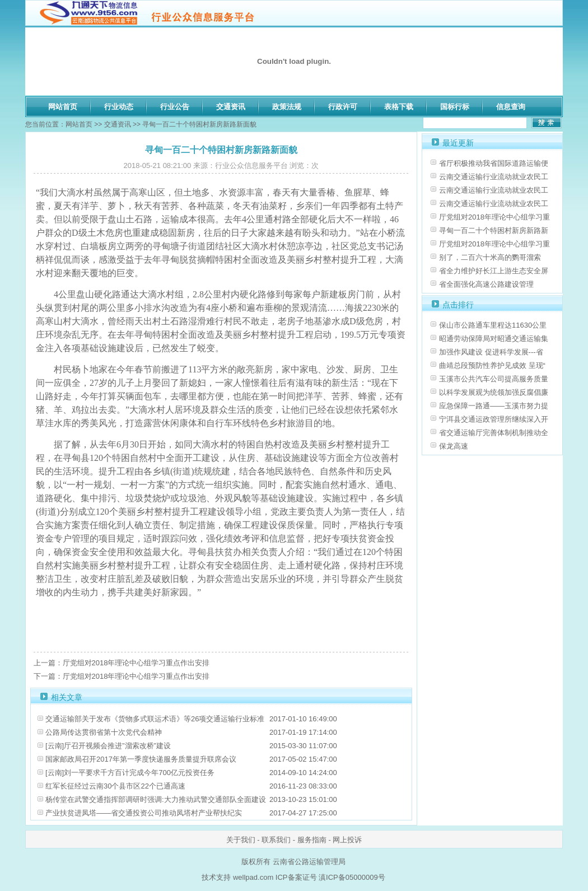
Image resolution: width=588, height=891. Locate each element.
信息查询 (511, 107)
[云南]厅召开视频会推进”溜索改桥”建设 (108, 746)
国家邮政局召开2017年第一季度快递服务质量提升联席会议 (141, 759)
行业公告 (175, 107)
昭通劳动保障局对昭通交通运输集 (494, 339)
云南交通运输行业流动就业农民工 (494, 177)
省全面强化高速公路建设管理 (486, 284)
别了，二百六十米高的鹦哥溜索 (490, 257)
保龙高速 (454, 446)
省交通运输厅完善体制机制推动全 (494, 433)
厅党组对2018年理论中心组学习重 (494, 217)
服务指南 (312, 840)
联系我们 (276, 840)
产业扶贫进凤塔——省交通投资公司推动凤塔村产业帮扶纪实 (144, 813)
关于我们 (241, 840)
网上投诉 (347, 840)
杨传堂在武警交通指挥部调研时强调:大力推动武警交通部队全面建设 (156, 799)
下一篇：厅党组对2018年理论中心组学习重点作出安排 (122, 676)
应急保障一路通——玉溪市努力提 (494, 406)
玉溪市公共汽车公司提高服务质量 (494, 379)
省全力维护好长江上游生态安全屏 (494, 271)
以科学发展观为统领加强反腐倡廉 (494, 392)
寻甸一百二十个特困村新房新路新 (494, 230)
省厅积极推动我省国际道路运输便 (494, 163)
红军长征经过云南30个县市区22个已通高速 (115, 786)
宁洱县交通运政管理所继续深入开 (494, 419)
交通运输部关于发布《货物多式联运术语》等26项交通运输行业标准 (155, 719)
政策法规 (287, 107)
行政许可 (343, 107)
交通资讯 (231, 107)
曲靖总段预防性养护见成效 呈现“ (492, 365)
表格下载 (399, 107)
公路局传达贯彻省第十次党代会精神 (104, 732)
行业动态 (119, 107)
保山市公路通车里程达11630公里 (493, 325)
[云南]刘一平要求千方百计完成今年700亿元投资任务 (130, 773)
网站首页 (63, 107)
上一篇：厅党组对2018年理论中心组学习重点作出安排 (122, 663)
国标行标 (455, 107)
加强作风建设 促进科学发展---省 (491, 352)
